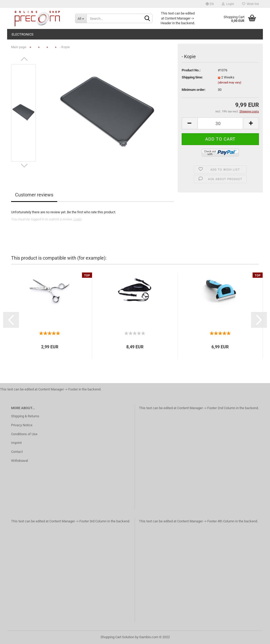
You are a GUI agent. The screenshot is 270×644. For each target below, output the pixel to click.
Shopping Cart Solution (117, 637)
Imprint (16, 443)
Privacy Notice (22, 425)
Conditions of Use (24, 434)
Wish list (250, 4)
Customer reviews (34, 195)
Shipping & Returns (25, 416)
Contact (17, 452)
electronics (23, 34)
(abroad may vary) (230, 83)
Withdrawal (20, 461)
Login (228, 4)
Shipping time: (192, 77)
